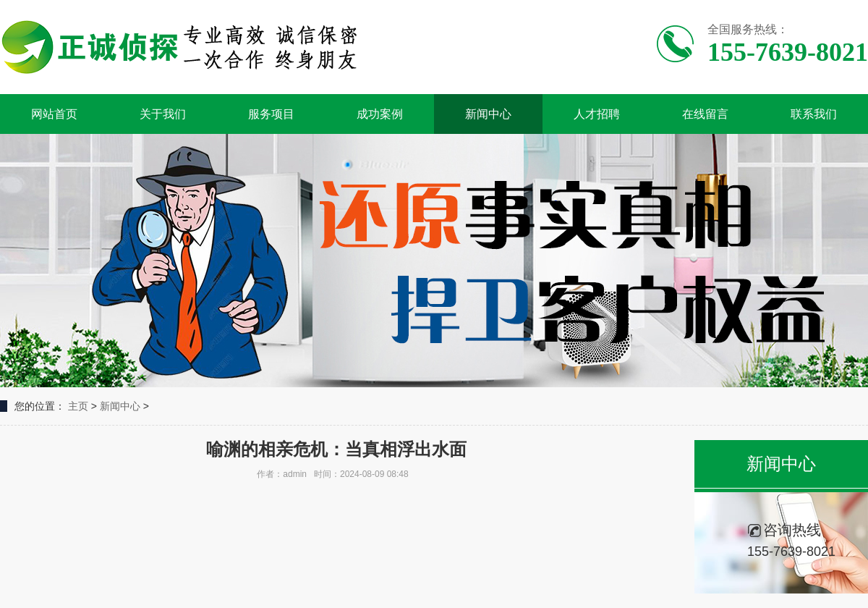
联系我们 (814, 114)
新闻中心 (488, 114)
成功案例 (380, 114)
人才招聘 (597, 114)
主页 (78, 406)
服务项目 (271, 114)
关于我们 (163, 114)
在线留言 (705, 114)
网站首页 (54, 114)
